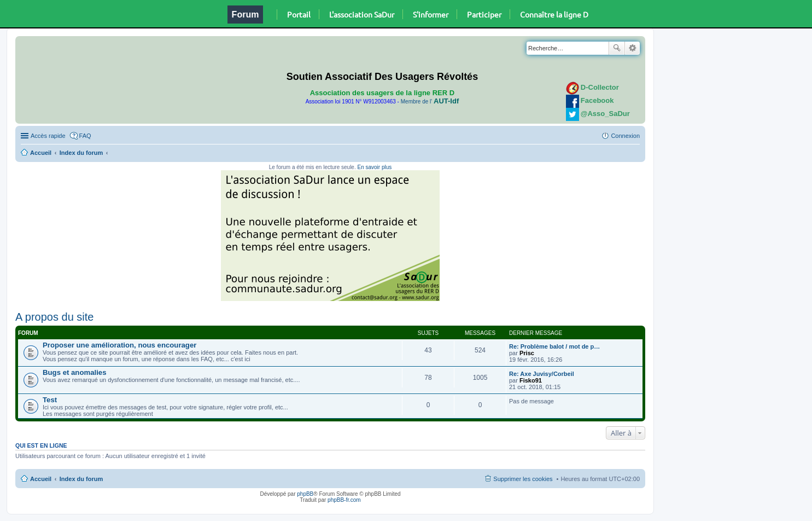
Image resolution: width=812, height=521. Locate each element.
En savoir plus (374, 167)
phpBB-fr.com (344, 500)
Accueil (41, 153)
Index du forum (81, 153)
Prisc (527, 353)
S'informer (431, 14)
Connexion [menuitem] (625, 136)
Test (50, 400)
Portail (299, 14)
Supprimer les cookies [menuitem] (523, 479)
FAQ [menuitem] (85, 136)
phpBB (305, 494)
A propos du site (54, 317)
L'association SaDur (362, 14)
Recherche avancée (632, 48)
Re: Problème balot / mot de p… (554, 346)
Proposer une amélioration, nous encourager (119, 345)
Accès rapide (48, 136)
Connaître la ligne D (554, 14)
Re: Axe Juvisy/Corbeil (542, 374)
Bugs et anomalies (75, 372)
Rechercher (617, 48)
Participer (484, 14)
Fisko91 (531, 380)
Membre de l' (430, 102)
